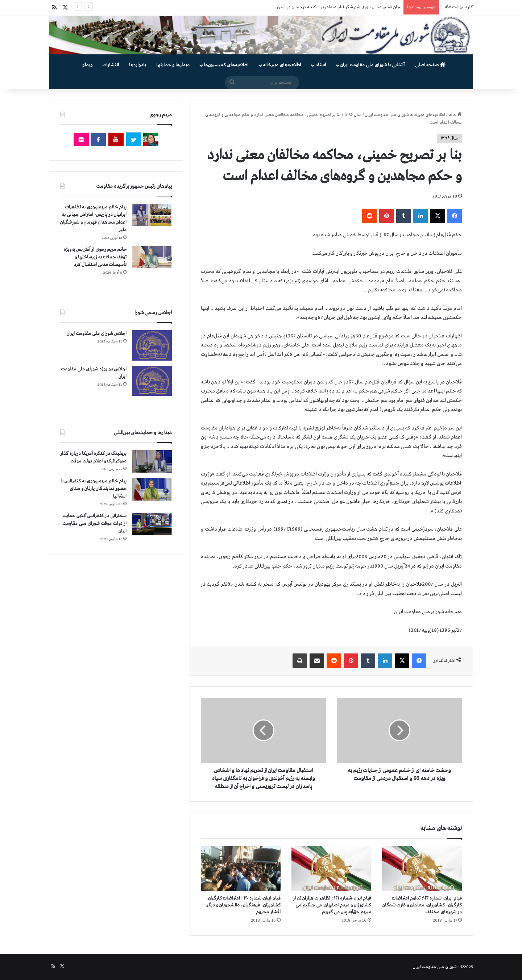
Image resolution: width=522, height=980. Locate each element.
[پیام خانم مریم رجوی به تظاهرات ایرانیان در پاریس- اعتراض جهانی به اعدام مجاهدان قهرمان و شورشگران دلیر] (152, 215)
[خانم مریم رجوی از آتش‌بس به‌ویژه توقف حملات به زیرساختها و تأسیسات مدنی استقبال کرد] (152, 257)
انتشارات (111, 65)
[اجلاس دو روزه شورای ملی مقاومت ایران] (152, 381)
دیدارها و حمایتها (173, 65)
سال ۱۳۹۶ (353, 115)
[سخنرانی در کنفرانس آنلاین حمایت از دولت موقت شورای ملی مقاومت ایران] (152, 524)
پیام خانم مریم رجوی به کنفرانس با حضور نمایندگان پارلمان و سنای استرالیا (94, 489)
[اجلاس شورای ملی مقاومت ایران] (152, 345)
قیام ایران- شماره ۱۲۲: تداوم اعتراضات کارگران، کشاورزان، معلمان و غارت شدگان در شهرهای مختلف (422, 905)
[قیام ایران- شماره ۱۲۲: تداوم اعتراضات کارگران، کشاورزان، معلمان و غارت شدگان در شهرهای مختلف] (422, 869)
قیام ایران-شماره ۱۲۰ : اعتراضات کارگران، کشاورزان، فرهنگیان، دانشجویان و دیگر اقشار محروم (243, 905)
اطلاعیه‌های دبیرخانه (282, 65)
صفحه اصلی (430, 65)
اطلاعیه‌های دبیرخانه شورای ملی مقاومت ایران (405, 115)
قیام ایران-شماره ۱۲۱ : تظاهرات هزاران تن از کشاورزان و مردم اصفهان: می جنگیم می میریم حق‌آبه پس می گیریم (332, 905)
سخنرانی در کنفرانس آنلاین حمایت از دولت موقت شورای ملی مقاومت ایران (94, 524)
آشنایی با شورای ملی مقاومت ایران (372, 65)
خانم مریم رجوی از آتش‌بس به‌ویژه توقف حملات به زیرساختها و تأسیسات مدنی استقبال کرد (95, 257)
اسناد (321, 65)
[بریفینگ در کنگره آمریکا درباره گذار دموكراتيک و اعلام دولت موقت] (152, 462)
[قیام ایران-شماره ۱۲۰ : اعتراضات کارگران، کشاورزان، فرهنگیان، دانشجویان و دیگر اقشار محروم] (241, 869)
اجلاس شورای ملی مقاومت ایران (97, 334)
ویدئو (87, 65)
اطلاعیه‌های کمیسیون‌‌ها (226, 65)
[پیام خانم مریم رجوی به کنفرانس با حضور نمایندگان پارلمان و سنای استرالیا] (152, 489)
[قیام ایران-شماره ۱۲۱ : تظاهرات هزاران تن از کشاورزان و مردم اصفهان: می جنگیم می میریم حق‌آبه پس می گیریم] (331, 869)
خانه (455, 115)
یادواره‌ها (138, 65)
